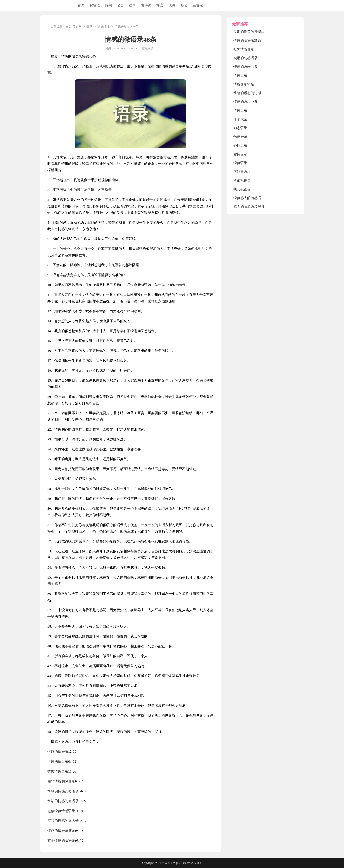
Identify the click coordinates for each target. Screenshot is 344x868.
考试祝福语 (242, 180)
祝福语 (95, 5)
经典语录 (240, 163)
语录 (132, 5)
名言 (121, 5)
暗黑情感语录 (244, 49)
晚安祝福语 (242, 189)
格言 (160, 5)
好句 (109, 5)
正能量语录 (242, 172)
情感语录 (104, 27)
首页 (81, 5)
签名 (184, 5)
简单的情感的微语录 (63, 791)
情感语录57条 (244, 84)
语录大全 (240, 119)
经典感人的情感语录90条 (252, 198)
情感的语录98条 (246, 102)
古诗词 (146, 5)
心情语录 (240, 145)
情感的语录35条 (246, 67)
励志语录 (240, 128)
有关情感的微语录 (61, 841)
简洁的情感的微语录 (63, 801)
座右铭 (198, 5)
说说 (172, 5)
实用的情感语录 (246, 58)
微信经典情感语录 (61, 811)
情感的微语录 (58, 752)
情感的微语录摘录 (61, 831)
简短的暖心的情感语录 (251, 93)
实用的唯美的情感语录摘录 (254, 32)
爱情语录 (240, 154)
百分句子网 (74, 27)
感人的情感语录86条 (249, 207)
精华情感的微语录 (61, 781)
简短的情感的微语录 (63, 821)
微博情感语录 (58, 771)
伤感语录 (240, 137)
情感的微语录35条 (247, 41)
